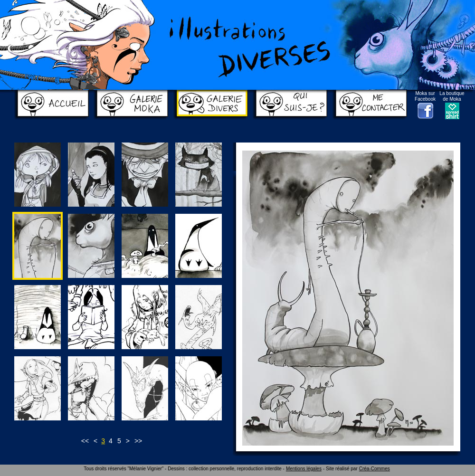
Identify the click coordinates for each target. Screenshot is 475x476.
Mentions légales (304, 469)
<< (85, 441)
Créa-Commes (375, 469)
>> (138, 441)
